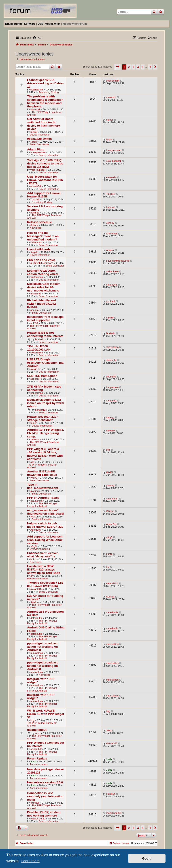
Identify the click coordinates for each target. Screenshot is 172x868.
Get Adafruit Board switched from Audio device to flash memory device (44, 124)
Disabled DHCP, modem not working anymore (44, 814)
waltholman (37, 277)
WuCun (34, 517)
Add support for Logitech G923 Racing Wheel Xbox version (45, 540)
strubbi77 (35, 379)
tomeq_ (35, 423)
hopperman (37, 393)
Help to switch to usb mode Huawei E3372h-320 (45, 525)
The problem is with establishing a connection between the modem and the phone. (45, 101)
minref (34, 132)
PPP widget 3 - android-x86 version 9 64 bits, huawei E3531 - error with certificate (45, 454)
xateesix (35, 439)
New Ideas (36, 228)
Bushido (40, 339)
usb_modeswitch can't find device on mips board (45, 512)
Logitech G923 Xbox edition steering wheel (43, 272)
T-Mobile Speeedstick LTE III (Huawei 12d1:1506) (45, 584)
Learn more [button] (30, 861)
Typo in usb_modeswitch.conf (43, 486)
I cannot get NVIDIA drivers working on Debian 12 (46, 83)
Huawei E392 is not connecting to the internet (45, 334)
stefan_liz (36, 369)
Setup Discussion (39, 144)
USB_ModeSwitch (49, 24)
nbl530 (34, 323)
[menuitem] (37, 38)
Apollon (35, 602)
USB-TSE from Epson (42, 376)
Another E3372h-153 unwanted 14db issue (42, 473)
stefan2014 (36, 589)
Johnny (34, 225)
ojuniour (35, 803)
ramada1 (35, 109)
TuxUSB (35, 199)
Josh (33, 761)
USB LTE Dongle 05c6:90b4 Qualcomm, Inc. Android (46, 363)
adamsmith (36, 501)
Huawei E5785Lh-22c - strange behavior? (43, 418)
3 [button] (133, 67)
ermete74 (36, 186)
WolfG (34, 478)
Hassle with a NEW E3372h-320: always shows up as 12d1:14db (44, 569)
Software (30, 24)
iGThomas (36, 242)
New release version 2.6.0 (45, 782)
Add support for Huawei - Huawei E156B (45, 195)
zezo (38, 733)
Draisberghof (14, 24)
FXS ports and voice (41, 260)
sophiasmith (37, 90)
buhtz (33, 559)
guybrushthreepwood (42, 263)
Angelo (34, 252)
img (32, 720)
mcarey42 (36, 293)
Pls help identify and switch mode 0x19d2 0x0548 (41, 304)
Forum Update (37, 758)
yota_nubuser (38, 170)
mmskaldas (37, 653)
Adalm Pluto (36, 149)
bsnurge (35, 213)
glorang (35, 491)
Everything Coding (49, 92)
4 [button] (138, 67)
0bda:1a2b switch (39, 139)
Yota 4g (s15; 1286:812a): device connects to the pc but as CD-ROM (45, 163)
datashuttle (36, 618)
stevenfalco (37, 353)
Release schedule (39, 222)
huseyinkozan (38, 152)
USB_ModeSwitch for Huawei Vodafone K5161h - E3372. (45, 180)
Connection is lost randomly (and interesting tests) (45, 796)
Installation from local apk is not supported (45, 318)
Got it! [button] (147, 858)
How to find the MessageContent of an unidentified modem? (43, 236)
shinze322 (36, 749)
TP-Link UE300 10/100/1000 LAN (39, 348)
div (32, 576)
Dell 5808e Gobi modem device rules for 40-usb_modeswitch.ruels (44, 287)
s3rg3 (34, 546)
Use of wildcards (39, 249)
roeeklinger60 (38, 819)
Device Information (40, 135)
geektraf (35, 310)
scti (32, 462)
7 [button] (150, 67)
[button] (117, 67)
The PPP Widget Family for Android (42, 505)
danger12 (40, 410)
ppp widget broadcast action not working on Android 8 (42, 647)
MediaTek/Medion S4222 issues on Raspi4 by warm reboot (46, 403)
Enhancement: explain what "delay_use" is (43, 555)
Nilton (34, 142)
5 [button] (143, 67)
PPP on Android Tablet (43, 498)
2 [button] (129, 67)
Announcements (39, 764)
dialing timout (37, 730)
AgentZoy (36, 530)
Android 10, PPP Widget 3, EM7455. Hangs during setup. (46, 433)
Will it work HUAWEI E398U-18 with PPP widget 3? (46, 714)
